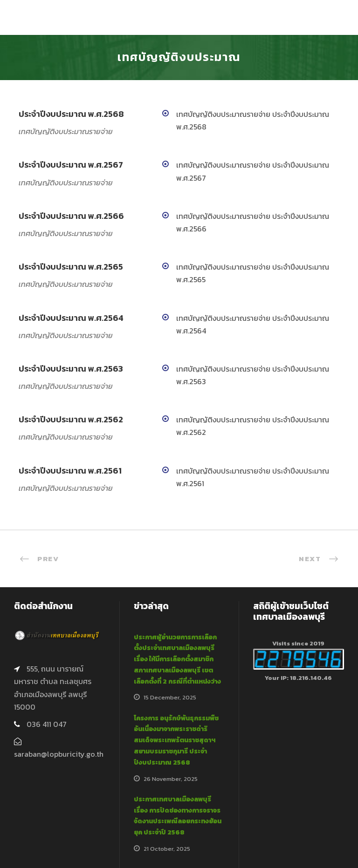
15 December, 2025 (170, 697)
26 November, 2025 (171, 779)
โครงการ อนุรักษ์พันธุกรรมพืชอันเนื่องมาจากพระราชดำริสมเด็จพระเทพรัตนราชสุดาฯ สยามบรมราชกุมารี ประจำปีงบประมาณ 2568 (176, 740)
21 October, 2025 (167, 849)
